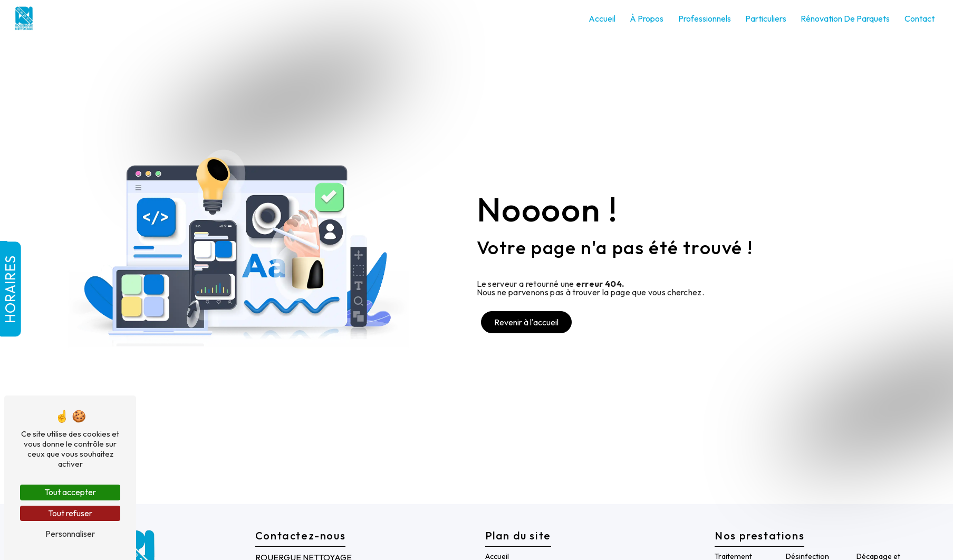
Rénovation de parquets (845, 18)
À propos (647, 18)
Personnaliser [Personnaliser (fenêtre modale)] (70, 534)
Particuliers (766, 18)
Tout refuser (70, 513)
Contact (920, 18)
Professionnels (705, 18)
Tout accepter (70, 492)
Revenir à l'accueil (526, 322)
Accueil (602, 18)
